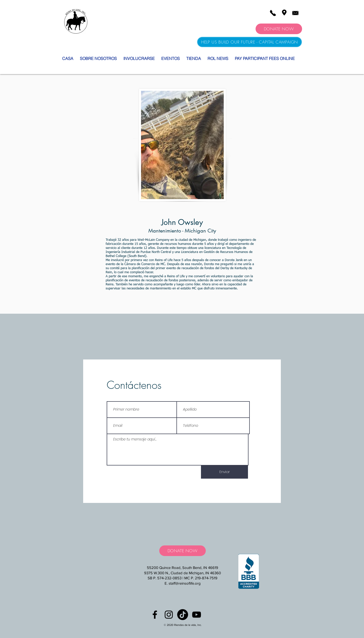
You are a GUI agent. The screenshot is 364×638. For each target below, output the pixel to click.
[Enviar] (224, 472)
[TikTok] (183, 615)
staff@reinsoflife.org (185, 583)
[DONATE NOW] (279, 29)
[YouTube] (197, 615)
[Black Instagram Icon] (169, 615)
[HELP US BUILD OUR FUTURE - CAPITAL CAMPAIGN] (249, 42)
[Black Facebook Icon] (155, 615)
